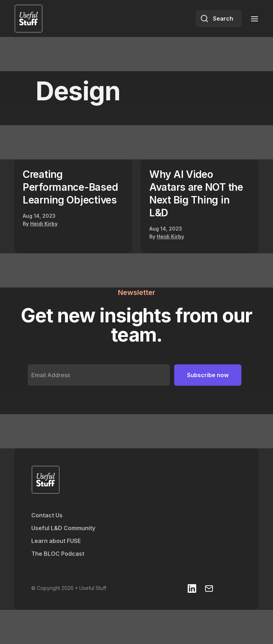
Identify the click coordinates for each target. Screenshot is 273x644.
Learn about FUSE (56, 541)
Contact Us (47, 515)
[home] (28, 19)
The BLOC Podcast (58, 554)
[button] (252, 18)
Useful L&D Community (63, 528)
